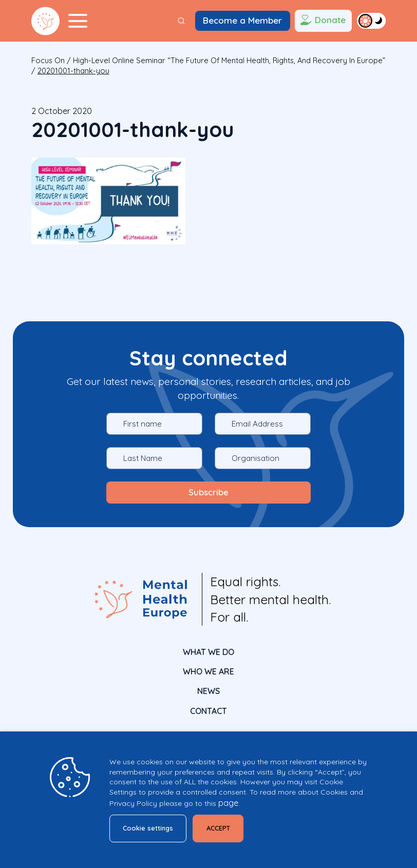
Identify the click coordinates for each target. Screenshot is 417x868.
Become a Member (242, 20)
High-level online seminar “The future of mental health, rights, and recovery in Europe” (229, 60)
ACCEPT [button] (221, 828)
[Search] (181, 21)
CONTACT (208, 710)
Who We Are (208, 671)
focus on (48, 60)
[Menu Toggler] (78, 21)
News (208, 691)
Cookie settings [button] (149, 828)
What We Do (208, 651)
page (228, 803)
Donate (321, 21)
